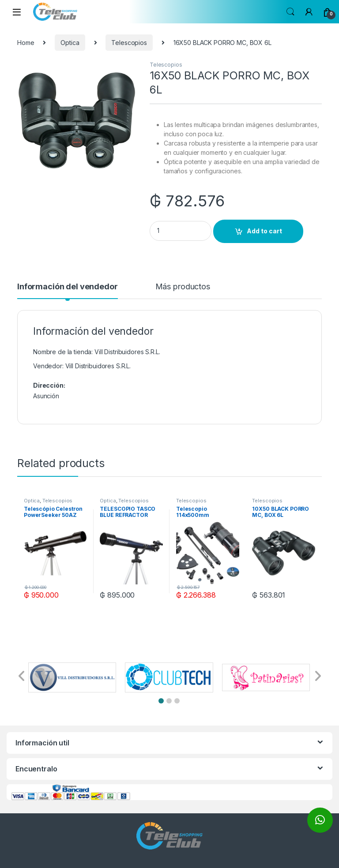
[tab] (68, 291)
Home (26, 43)
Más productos (183, 287)
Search (290, 12)
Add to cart (264, 231)
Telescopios (129, 43)
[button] (161, 701)
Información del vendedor (68, 287)
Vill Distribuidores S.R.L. (98, 366)
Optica (70, 43)
